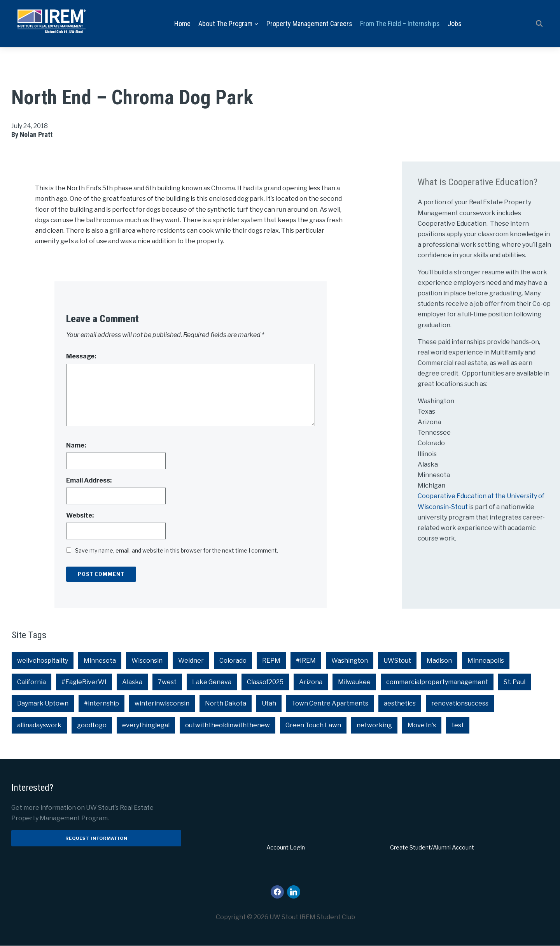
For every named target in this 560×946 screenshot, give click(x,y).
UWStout (397, 661)
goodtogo (92, 725)
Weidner (191, 661)
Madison (439, 661)
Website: (80, 515)
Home (182, 24)
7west (167, 682)
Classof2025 (265, 682)
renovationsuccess (460, 704)
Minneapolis (486, 661)
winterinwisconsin (162, 704)
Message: (81, 357)
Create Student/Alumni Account (432, 848)
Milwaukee (354, 682)
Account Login (286, 848)
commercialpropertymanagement (437, 682)
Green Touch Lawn (313, 725)
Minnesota (100, 661)
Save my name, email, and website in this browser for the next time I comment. (177, 551)
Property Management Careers (309, 24)
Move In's (422, 725)
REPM (271, 661)
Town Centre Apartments (330, 704)
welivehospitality (43, 661)
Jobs (455, 24)
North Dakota (226, 704)
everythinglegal (146, 725)
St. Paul (514, 682)
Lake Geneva (212, 682)
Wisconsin (147, 661)
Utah (269, 704)
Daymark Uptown (43, 704)
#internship (101, 704)
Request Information (96, 838)
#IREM (306, 661)
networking (374, 725)
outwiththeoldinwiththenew (227, 725)
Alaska (132, 682)
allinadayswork (39, 725)
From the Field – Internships (400, 24)
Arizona (311, 682)
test (458, 725)
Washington (350, 661)
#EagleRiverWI (84, 682)
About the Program (225, 24)
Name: (76, 445)
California (31, 682)
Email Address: (89, 480)
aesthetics (400, 704)
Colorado (233, 661)
